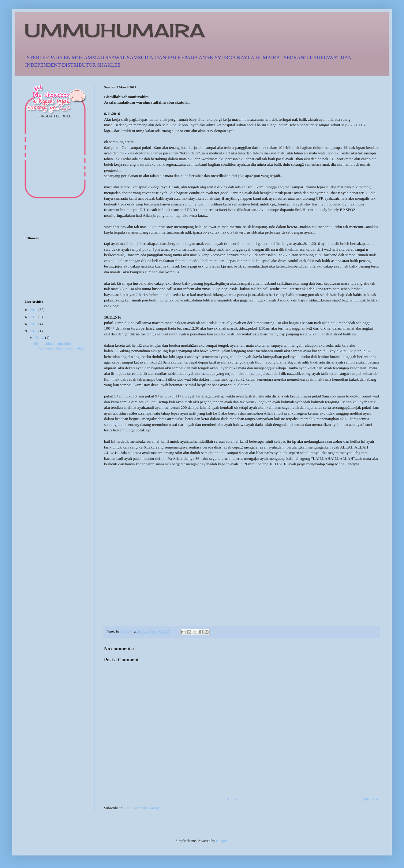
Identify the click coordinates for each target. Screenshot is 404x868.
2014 (34, 310)
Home (232, 799)
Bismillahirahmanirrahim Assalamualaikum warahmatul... (60, 346)
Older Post (370, 799)
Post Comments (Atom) (142, 808)
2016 (34, 324)
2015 (34, 317)
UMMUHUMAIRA (115, 30)
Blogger (222, 841)
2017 (34, 331)
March (40, 338)
